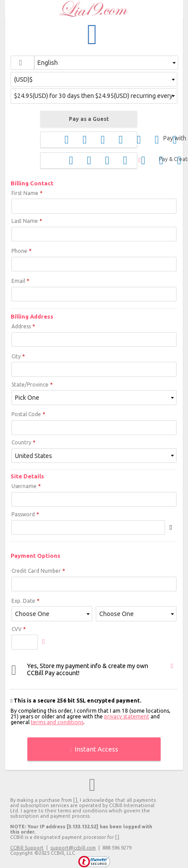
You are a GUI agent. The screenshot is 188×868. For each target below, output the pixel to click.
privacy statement (127, 716)
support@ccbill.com (73, 848)
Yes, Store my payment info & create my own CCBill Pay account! (88, 669)
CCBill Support (27, 848)
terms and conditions (57, 722)
